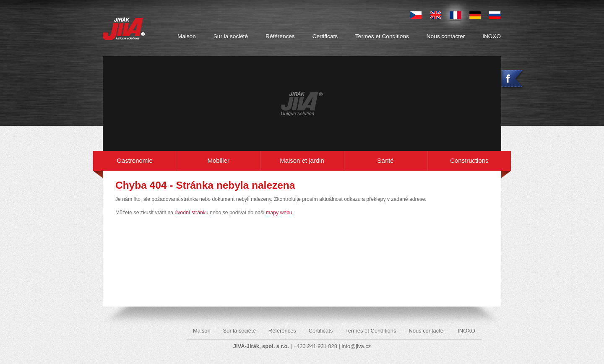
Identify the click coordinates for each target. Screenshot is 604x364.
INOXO (492, 36)
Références (280, 36)
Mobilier (219, 160)
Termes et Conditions (382, 36)
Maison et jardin (302, 160)
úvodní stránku (191, 213)
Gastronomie (135, 160)
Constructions (469, 160)
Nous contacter (446, 36)
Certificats (325, 36)
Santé (386, 160)
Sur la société (231, 36)
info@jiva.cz (356, 346)
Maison (187, 36)
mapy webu (279, 213)
